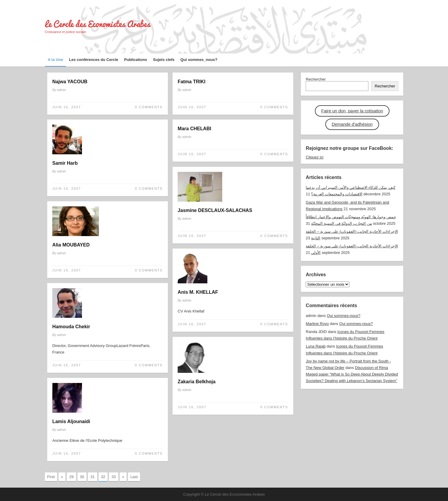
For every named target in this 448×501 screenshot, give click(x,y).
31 (92, 477)
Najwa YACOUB (70, 82)
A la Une (56, 60)
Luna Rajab (316, 346)
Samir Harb (65, 163)
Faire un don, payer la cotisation (352, 111)
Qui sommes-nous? (344, 316)
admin (61, 90)
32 (103, 477)
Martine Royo (317, 324)
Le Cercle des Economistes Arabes (97, 24)
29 (71, 477)
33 (113, 477)
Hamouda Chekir (71, 327)
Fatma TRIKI (191, 82)
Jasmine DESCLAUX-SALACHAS (215, 210)
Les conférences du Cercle (93, 60)
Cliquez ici (314, 157)
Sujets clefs (164, 60)
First (51, 477)
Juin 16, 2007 (67, 107)
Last (134, 477)
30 (82, 477)
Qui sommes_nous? (199, 60)
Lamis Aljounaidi (71, 421)
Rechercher (316, 79)
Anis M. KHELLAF (198, 292)
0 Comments (149, 107)
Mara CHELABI (194, 129)
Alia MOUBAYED (71, 245)
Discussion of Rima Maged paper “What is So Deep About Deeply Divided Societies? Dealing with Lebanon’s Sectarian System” (352, 374)
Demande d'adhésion (352, 124)
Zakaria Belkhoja (197, 382)
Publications (136, 60)
